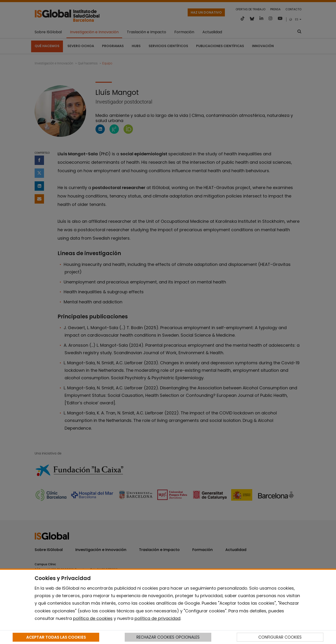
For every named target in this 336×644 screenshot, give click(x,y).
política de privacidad (157, 618)
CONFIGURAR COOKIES (280, 637)
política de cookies (93, 618)
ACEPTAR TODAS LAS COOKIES (56, 637)
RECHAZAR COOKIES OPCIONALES (168, 637)
